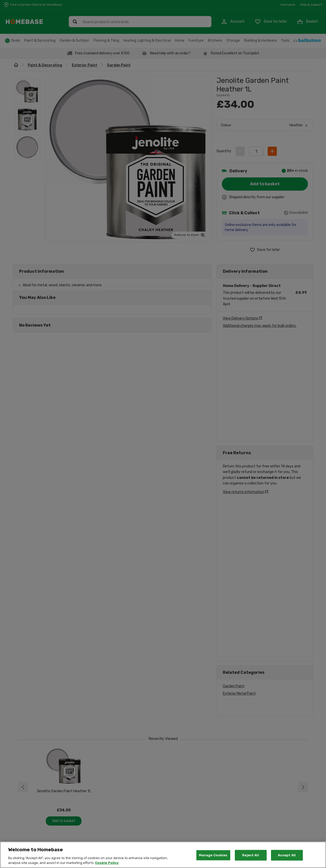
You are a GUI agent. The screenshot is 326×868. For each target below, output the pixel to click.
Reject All (250, 855)
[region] (163, 855)
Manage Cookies (213, 855)
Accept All (287, 855)
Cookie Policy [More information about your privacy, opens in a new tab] (107, 863)
